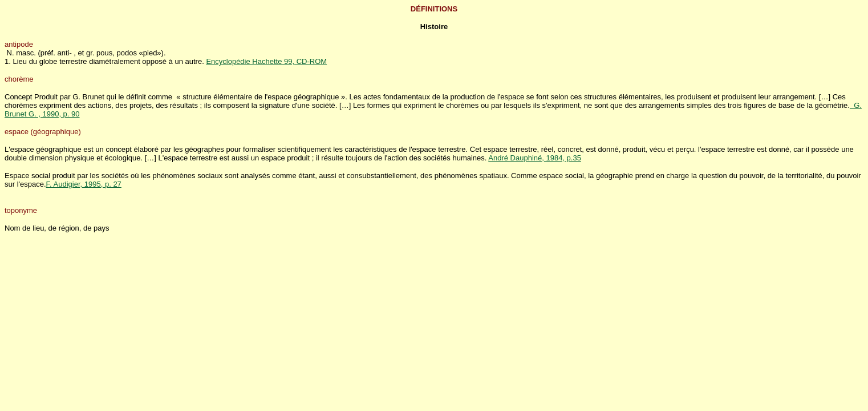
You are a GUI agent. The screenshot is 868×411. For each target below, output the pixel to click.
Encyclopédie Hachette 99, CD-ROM (266, 61)
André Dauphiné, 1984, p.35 (535, 158)
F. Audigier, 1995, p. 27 (84, 184)
